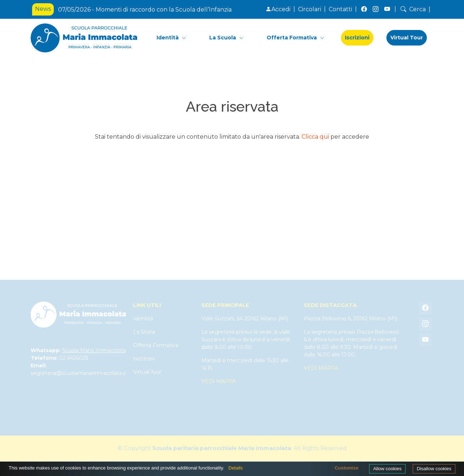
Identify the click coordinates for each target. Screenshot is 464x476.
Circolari (310, 9)
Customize (346, 468)
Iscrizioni (357, 38)
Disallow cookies (434, 469)
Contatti (340, 9)
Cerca (412, 9)
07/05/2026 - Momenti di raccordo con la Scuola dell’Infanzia (145, 10)
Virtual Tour (407, 38)
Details (236, 468)
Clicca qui (315, 137)
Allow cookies (387, 469)
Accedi (278, 9)
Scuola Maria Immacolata (94, 350)
